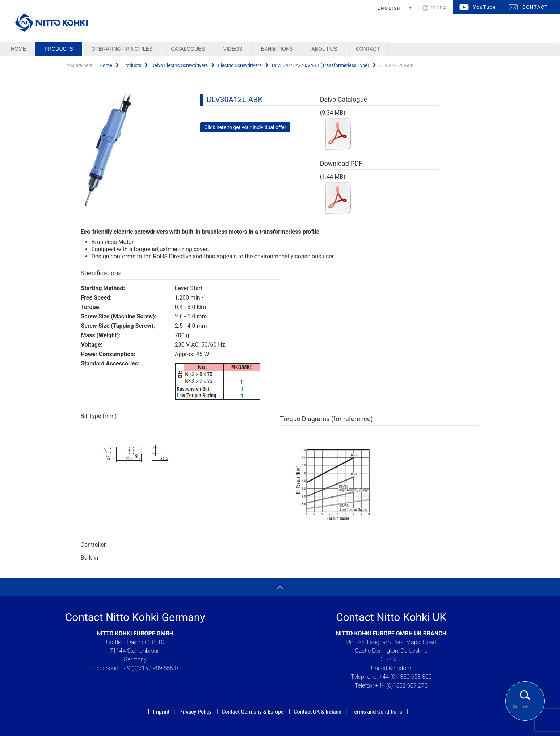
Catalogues (188, 49)
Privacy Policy (195, 712)
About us (324, 49)
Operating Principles (122, 49)
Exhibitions (277, 49)
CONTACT (535, 7)
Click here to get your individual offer (245, 127)
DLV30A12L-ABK (235, 100)
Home (18, 49)
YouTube (485, 7)
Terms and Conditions (376, 712)
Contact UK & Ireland (317, 712)
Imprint (161, 712)
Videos (233, 49)
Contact (368, 49)
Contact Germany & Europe (253, 712)
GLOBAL (440, 8)
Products (59, 49)
